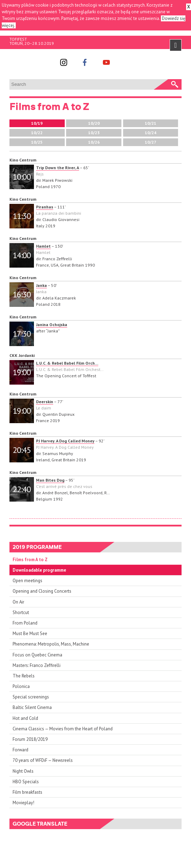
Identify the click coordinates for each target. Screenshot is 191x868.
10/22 (37, 133)
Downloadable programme (39, 570)
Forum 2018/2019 (30, 739)
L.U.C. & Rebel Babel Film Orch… (67, 363)
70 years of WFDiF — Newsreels (43, 760)
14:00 (22, 255)
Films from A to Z (30, 560)
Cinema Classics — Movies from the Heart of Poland (63, 729)
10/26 (94, 142)
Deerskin (45, 402)
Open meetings (27, 581)
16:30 (22, 294)
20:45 (22, 450)
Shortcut (21, 612)
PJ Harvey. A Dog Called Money (65, 441)
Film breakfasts (27, 792)
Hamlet (43, 246)
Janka (41, 285)
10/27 (151, 142)
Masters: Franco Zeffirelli (37, 665)
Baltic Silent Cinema (32, 707)
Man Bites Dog (50, 480)
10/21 (151, 123)
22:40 (22, 489)
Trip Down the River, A (58, 168)
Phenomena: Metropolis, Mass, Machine (51, 644)
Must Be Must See (30, 633)
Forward (20, 750)
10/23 (94, 133)
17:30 (22, 334)
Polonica (21, 686)
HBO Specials (26, 782)
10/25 (37, 142)
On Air (18, 602)
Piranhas (45, 207)
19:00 (22, 372)
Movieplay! (23, 803)
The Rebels (24, 676)
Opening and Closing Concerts (42, 591)
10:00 (22, 177)
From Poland (25, 623)
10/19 (37, 123)
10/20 (94, 123)
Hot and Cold (25, 718)
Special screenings (31, 697)
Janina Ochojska (52, 325)
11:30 (22, 216)
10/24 (151, 133)
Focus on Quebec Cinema (37, 655)
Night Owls (23, 771)
